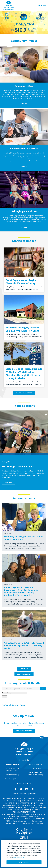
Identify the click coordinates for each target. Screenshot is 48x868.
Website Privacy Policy (20, 794)
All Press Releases (24, 674)
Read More (24, 104)
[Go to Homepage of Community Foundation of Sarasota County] (9, 6)
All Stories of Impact (24, 393)
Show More (24, 669)
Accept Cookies (24, 862)
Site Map (32, 794)
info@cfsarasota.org (36, 775)
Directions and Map (12, 775)
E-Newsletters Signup (24, 731)
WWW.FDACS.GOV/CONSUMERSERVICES (16, 814)
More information (19, 857)
